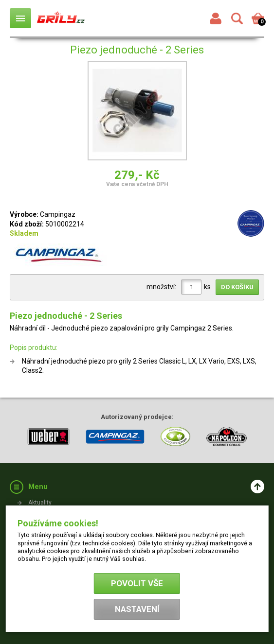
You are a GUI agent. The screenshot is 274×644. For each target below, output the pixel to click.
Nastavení (137, 609)
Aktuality (40, 503)
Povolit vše (137, 583)
